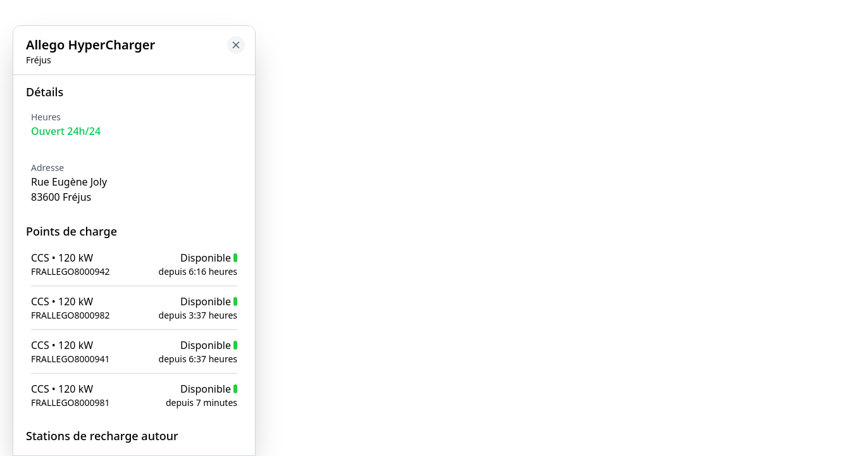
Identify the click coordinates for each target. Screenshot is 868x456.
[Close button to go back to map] (236, 45)
